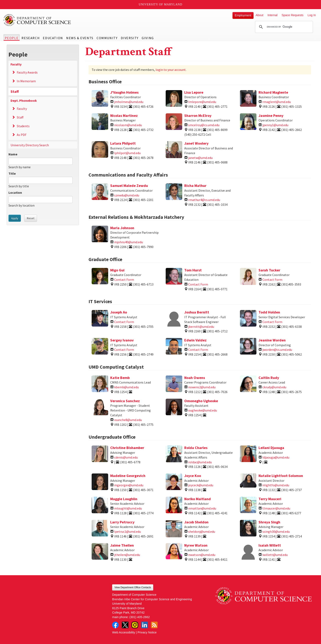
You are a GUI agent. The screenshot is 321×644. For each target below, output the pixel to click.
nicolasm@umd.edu (128, 125)
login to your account (171, 70)
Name (13, 154)
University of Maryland (161, 4)
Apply (15, 218)
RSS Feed (154, 625)
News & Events (80, 38)
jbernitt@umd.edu (201, 327)
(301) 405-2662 (140, 617)
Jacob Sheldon (196, 522)
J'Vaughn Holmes (124, 92)
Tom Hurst (193, 270)
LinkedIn (145, 625)
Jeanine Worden (272, 340)
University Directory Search (30, 145)
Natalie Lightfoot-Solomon (281, 476)
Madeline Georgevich (128, 476)
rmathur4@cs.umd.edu (204, 200)
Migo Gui (117, 270)
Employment (243, 15)
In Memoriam (26, 81)
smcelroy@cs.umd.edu (204, 125)
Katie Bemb (120, 378)
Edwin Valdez (195, 340)
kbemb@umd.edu (126, 387)
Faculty (16, 64)
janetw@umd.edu (200, 158)
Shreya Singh (269, 522)
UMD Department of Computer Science (37, 20)
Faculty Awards (27, 72)
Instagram (135, 625)
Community (107, 38)
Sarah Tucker (269, 270)
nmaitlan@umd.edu (202, 508)
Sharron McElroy (198, 116)
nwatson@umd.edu (202, 555)
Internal (272, 15)
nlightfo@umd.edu (276, 485)
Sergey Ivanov (122, 340)
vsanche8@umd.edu (128, 420)
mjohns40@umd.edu (129, 242)
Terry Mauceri (270, 499)
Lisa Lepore (194, 92)
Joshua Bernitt (197, 312)
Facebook (115, 625)
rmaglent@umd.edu (277, 102)
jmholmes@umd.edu (129, 102)
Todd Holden (269, 312)
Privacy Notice (147, 632)
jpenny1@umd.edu (275, 125)
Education (53, 38)
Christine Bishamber (127, 448)
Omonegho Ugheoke (201, 401)
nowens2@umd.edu (202, 387)
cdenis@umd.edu (126, 457)
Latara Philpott (123, 143)
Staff (15, 92)
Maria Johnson (122, 228)
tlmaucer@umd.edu (276, 508)
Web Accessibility (124, 632)
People (12, 38)
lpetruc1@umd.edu (128, 531)
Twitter (125, 625)
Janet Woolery (196, 143)
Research (31, 38)
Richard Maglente (273, 92)
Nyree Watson (196, 545)
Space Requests (292, 15)
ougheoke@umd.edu (203, 410)
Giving (148, 38)
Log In (312, 15)
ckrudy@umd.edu (274, 387)
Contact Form (124, 280)
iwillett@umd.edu (275, 555)
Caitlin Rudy (269, 378)
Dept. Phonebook (24, 100)
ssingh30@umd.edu (276, 531)
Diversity (130, 38)
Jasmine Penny (271, 116)
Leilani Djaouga (271, 448)
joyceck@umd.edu (201, 485)
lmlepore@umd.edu (202, 102)
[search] (283, 27)
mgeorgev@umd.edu (129, 485)
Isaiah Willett (270, 545)
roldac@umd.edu (200, 462)
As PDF (22, 135)
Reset (31, 218)
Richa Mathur (195, 186)
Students (23, 126)
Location (15, 192)
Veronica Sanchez (125, 401)
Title (12, 173)
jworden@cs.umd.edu (277, 350)
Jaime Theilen (122, 545)
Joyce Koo (193, 476)
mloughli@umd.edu (128, 508)
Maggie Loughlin (124, 499)
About (260, 15)
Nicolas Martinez (124, 116)
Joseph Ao (119, 312)
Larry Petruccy (122, 522)
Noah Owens (195, 378)
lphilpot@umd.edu (127, 153)
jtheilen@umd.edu (127, 555)
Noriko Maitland (198, 499)
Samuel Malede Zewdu (129, 186)
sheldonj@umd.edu (202, 531)
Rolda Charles (196, 448)
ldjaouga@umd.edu (276, 457)
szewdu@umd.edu (127, 195)
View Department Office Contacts (133, 587)
